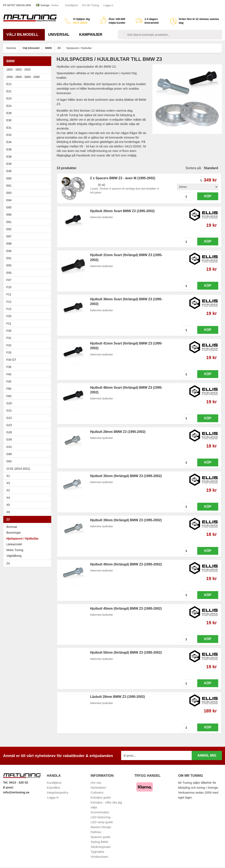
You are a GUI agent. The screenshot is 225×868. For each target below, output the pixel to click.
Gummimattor (100, 812)
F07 (28, 280)
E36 (28, 149)
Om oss (96, 783)
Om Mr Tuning (90, 5)
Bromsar (12, 527)
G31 (9, 447)
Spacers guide (101, 837)
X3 (28, 483)
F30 (28, 331)
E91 (28, 258)
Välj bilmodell (24, 35)
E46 (28, 171)
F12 (28, 302)
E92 (28, 265)
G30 (9, 439)
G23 (9, 425)
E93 (28, 273)
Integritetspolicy (58, 792)
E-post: (8, 787)
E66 (28, 215)
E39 (28, 164)
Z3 (28, 519)
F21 (9, 324)
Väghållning (14, 556)
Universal (60, 35)
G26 (9, 432)
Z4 (28, 563)
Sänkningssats (101, 847)
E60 (28, 178)
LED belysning (101, 817)
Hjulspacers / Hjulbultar (22, 539)
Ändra (55, 5)
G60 (9, 454)
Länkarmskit (14, 544)
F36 (9, 367)
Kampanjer (91, 35)
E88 (28, 244)
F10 (28, 287)
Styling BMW (100, 842)
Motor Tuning (15, 550)
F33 (9, 353)
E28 (28, 113)
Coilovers (97, 792)
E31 (9, 128)
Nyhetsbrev (99, 788)
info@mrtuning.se (16, 792)
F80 (9, 389)
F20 (28, 316)
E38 (28, 157)
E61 (28, 186)
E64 (28, 200)
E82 (28, 229)
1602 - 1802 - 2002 (28, 69)
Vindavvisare (100, 857)
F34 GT (28, 360)
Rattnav (96, 832)
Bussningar (14, 533)
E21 (28, 91)
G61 (9, 461)
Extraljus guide (101, 797)
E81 (28, 222)
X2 (8, 490)
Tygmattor (98, 852)
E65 (28, 207)
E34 (28, 142)
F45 (9, 381)
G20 (9, 403)
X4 (28, 498)
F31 (28, 338)
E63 (28, 193)
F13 (28, 309)
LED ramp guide (102, 822)
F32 (9, 345)
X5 (28, 505)
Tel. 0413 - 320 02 (16, 782)
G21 (9, 410)
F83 (9, 396)
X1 (28, 476)
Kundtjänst (71, 5)
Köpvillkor (54, 788)
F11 (28, 294)
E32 (9, 135)
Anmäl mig (207, 755)
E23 (28, 98)
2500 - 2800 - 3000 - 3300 (28, 77)
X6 (8, 512)
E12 (28, 84)
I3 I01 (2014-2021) (18, 469)
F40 (9, 374)
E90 (28, 251)
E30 (28, 120)
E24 (28, 106)
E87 (28, 236)
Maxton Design (101, 827)
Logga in (108, 5)
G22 (9, 418)
